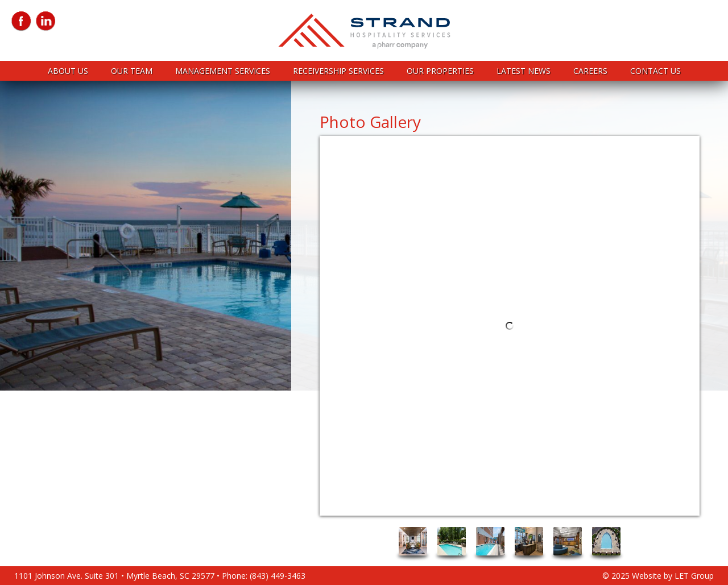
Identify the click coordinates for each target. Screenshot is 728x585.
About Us (68, 71)
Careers (590, 71)
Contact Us (655, 71)
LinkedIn (46, 21)
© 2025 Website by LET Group (658, 576)
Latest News (524, 71)
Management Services (223, 71)
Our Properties (440, 71)
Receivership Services (338, 71)
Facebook (21, 21)
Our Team (132, 71)
